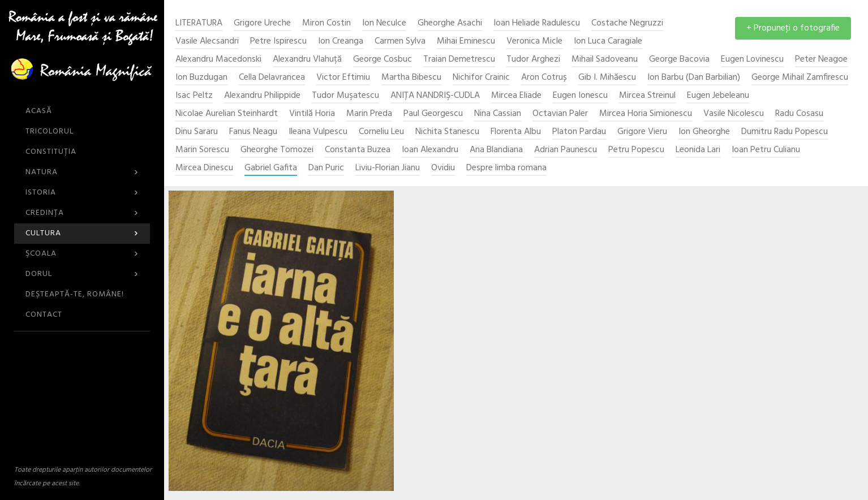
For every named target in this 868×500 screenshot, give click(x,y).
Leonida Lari (698, 150)
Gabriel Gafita (271, 168)
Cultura (82, 233)
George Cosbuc (383, 60)
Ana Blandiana (496, 150)
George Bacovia (679, 60)
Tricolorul (50, 132)
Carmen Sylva (400, 42)
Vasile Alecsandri (207, 42)
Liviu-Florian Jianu (388, 168)
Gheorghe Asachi (450, 23)
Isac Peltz (194, 96)
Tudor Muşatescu (345, 96)
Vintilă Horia (312, 114)
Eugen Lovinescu (752, 60)
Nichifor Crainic (481, 78)
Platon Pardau (579, 132)
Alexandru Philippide (262, 96)
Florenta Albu (516, 132)
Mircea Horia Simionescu (646, 114)
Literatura (199, 23)
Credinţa (82, 213)
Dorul (82, 274)
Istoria (82, 193)
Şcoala (82, 254)
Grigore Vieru (642, 132)
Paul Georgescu (433, 114)
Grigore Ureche (262, 23)
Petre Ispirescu (278, 42)
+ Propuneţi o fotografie (793, 28)
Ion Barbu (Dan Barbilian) (694, 78)
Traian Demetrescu (459, 60)
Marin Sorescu (202, 150)
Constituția (51, 152)
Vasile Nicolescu (734, 114)
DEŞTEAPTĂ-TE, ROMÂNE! (75, 294)
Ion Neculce (384, 23)
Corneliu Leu (381, 132)
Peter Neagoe (821, 60)
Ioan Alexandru (430, 150)
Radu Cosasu (799, 114)
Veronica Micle (534, 42)
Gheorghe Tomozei (277, 150)
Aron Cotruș (544, 78)
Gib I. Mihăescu (607, 78)
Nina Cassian (498, 114)
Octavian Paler (560, 114)
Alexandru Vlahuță (307, 60)
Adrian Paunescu (566, 150)
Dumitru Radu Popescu (785, 132)
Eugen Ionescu (580, 96)
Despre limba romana (506, 168)
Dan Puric (326, 168)
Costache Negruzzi (627, 23)
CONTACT (44, 315)
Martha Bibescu (411, 78)
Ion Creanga (341, 42)
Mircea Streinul (647, 96)
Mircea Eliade (516, 96)
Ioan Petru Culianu (766, 150)
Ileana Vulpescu (318, 132)
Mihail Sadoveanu (605, 60)
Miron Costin (326, 23)
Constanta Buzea (358, 150)
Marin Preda (369, 114)
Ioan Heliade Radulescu (537, 23)
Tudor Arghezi (533, 60)
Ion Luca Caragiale (608, 42)
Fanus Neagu (253, 132)
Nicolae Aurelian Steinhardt (227, 114)
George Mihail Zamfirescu (800, 78)
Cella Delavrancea (272, 78)
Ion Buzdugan (201, 78)
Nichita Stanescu (447, 132)
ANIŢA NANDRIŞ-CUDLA (435, 96)
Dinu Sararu (197, 132)
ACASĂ (39, 111)
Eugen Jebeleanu (718, 96)
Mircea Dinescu (204, 168)
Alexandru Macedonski (218, 60)
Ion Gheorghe (704, 132)
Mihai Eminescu (466, 42)
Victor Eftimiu (343, 78)
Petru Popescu (636, 150)
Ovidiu (443, 168)
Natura (82, 172)
